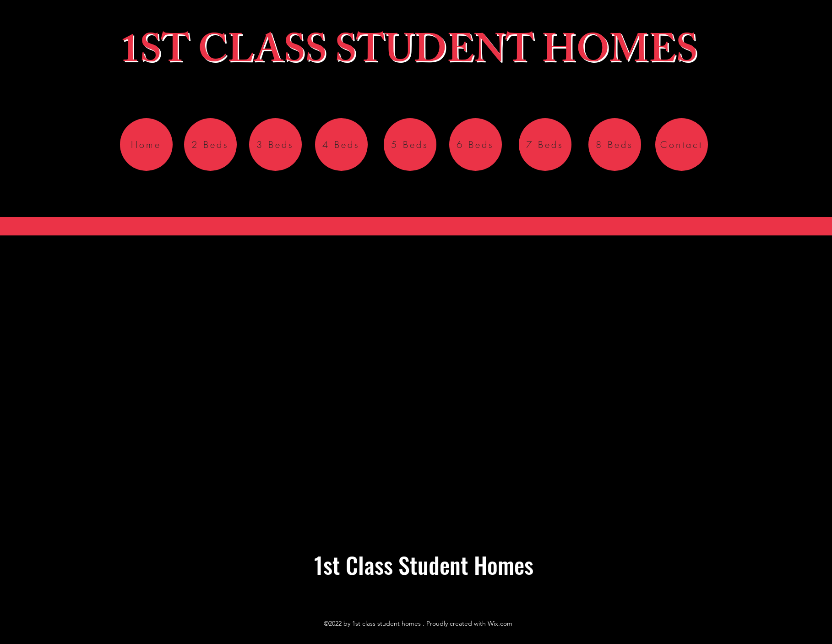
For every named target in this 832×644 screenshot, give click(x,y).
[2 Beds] (210, 145)
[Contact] (682, 145)
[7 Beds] (545, 145)
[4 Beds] (341, 145)
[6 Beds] (476, 145)
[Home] (146, 145)
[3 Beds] (275, 145)
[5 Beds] (410, 145)
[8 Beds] (615, 145)
